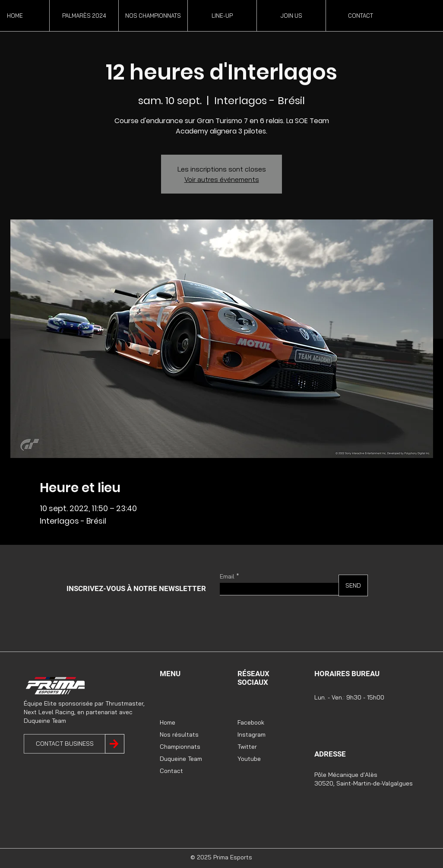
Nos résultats (179, 734)
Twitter (247, 747)
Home (168, 722)
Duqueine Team (181, 759)
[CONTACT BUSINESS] (65, 744)
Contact (171, 771)
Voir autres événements (222, 179)
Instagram (252, 734)
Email (227, 576)
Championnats (180, 747)
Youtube (249, 759)
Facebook (251, 722)
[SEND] (353, 585)
